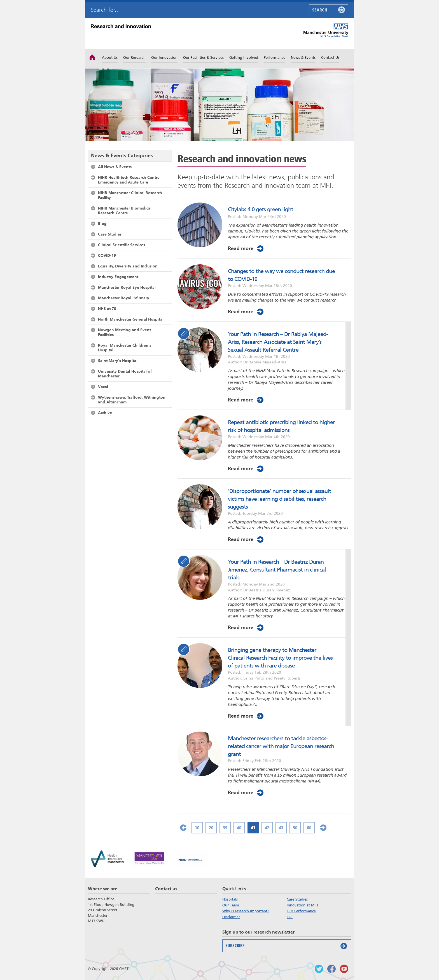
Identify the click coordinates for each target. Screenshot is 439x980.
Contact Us (330, 57)
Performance (275, 57)
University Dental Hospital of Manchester (125, 374)
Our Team (231, 905)
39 (225, 828)
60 (309, 828)
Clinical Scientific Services (122, 245)
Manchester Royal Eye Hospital (127, 287)
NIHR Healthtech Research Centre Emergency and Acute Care (129, 180)
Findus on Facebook (331, 969)
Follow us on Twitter (319, 969)
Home (92, 57)
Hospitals (230, 899)
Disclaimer (231, 917)
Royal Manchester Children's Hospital (125, 348)
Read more (246, 248)
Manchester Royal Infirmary (124, 298)
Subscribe (287, 946)
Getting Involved (244, 57)
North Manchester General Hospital (131, 319)
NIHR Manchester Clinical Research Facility (130, 195)
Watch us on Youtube (344, 969)
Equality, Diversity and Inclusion (128, 266)
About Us (110, 57)
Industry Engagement (118, 277)
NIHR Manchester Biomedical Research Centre (125, 211)
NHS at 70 (107, 309)
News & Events (303, 57)
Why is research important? (246, 911)
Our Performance (301, 911)
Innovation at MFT (303, 905)
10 (197, 828)
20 (211, 828)
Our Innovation (164, 57)
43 (281, 828)
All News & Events (115, 167)
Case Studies (110, 234)
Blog (102, 224)
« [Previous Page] (183, 828)
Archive (105, 413)
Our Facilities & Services (203, 57)
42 (267, 828)
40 (239, 828)
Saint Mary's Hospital (118, 361)
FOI (290, 917)
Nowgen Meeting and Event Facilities (124, 332)
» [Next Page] (323, 828)
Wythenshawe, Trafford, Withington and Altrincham (132, 400)
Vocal (103, 387)
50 (295, 828)
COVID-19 (107, 255)
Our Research (134, 57)
